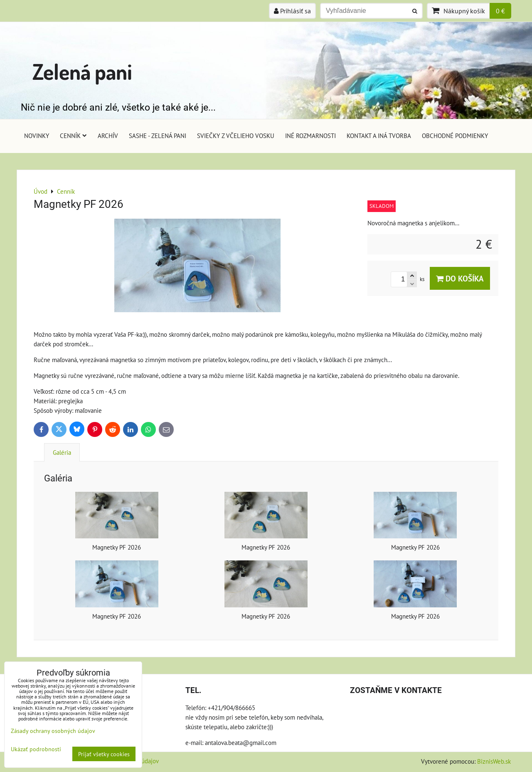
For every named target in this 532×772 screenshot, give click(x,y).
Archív (108, 136)
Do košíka (460, 278)
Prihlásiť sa (292, 11)
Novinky (37, 136)
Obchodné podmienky (455, 136)
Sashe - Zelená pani (158, 136)
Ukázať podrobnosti (36, 749)
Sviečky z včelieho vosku (236, 136)
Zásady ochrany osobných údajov (53, 731)
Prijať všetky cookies (104, 754)
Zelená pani (82, 71)
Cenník (73, 136)
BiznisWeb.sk (494, 761)
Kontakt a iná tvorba (379, 136)
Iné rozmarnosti (310, 136)
